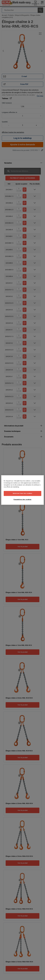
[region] (22, 490)
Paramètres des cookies (22, 499)
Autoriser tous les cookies (23, 493)
